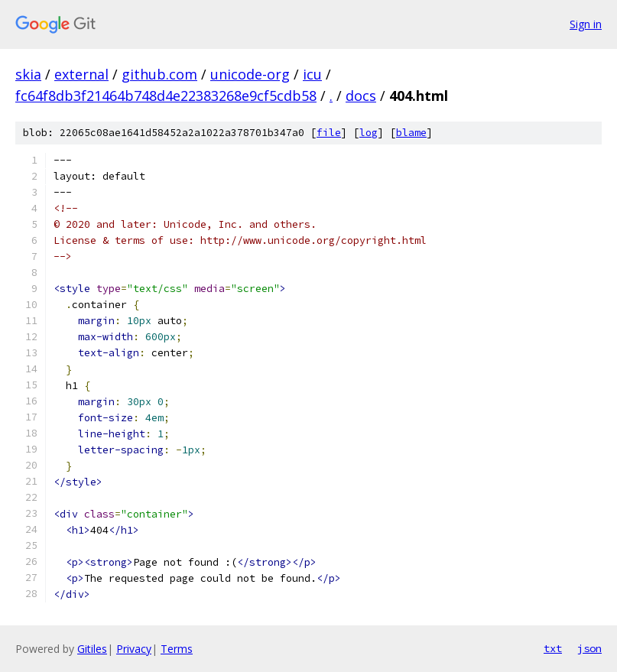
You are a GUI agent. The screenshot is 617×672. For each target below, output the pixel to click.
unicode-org (250, 74)
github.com (159, 74)
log (369, 133)
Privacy (134, 649)
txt (553, 648)
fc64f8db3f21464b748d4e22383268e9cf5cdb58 (166, 96)
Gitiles (92, 649)
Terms (177, 649)
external (81, 74)
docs (361, 96)
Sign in (586, 24)
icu (312, 74)
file (329, 133)
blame (411, 133)
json (589, 648)
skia (28, 74)
